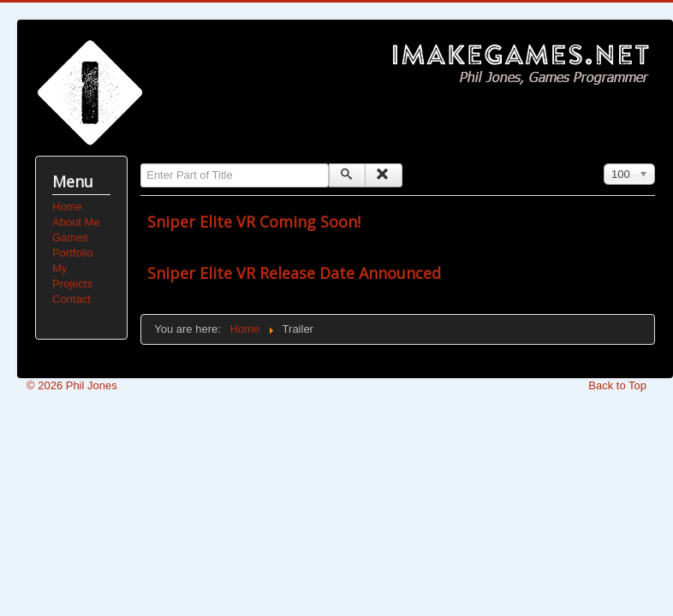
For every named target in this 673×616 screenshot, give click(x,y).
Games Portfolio (73, 245)
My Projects (72, 276)
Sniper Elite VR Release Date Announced (294, 273)
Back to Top (617, 385)
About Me (76, 222)
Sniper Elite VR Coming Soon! (254, 222)
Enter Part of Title (141, 164)
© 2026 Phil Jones (72, 385)
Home (67, 207)
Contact (71, 299)
